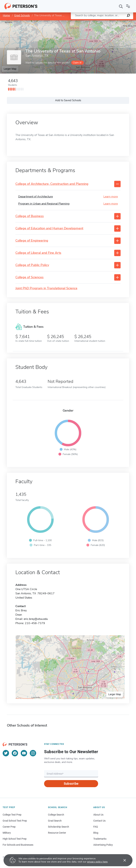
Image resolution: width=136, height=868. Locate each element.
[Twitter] (6, 753)
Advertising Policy (103, 845)
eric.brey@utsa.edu (36, 619)
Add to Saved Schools (68, 100)
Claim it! (77, 63)
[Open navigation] (128, 6)
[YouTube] (24, 753)
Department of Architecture (36, 197)
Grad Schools (22, 15)
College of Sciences (29, 277)
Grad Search (55, 821)
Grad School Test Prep (15, 821)
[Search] (121, 6)
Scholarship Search (59, 827)
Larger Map (10, 69)
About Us (98, 815)
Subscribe (71, 784)
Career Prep (9, 827)
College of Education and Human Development (49, 228)
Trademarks (100, 839)
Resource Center (57, 833)
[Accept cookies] (122, 860)
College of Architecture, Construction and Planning (52, 184)
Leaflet (93, 22)
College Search (56, 815)
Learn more (111, 197)
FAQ (96, 827)
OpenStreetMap (112, 22)
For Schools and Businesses (18, 845)
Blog (96, 833)
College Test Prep (12, 815)
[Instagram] (33, 753)
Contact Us (99, 821)
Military (7, 833)
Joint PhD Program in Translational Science (46, 288)
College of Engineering (32, 241)
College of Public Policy (32, 265)
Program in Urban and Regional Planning (44, 204)
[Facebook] (15, 753)
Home (6, 15)
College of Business (30, 216)
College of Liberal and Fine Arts (38, 253)
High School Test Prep (15, 839)
